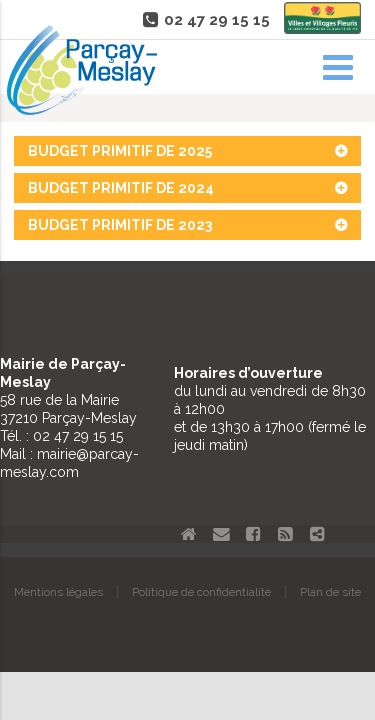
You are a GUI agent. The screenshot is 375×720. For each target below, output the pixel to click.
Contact (221, 534)
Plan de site (330, 592)
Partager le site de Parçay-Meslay (317, 534)
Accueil (189, 534)
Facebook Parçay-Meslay (253, 534)
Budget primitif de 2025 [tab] (187, 151)
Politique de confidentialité (201, 592)
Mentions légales (58, 592)
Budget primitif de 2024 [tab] (187, 188)
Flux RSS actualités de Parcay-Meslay (285, 534)
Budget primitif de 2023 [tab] (187, 225)
